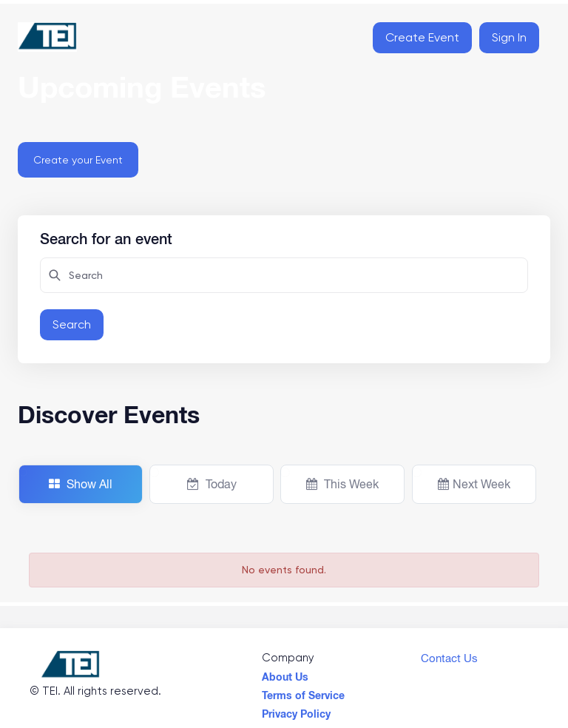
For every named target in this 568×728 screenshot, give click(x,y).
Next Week (474, 484)
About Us (285, 673)
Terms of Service (303, 692)
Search (72, 324)
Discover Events (109, 414)
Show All (81, 484)
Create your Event (78, 160)
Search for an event (106, 237)
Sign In (509, 37)
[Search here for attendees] (284, 275)
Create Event (422, 37)
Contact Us (449, 655)
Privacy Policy (296, 710)
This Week (342, 484)
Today (212, 484)
